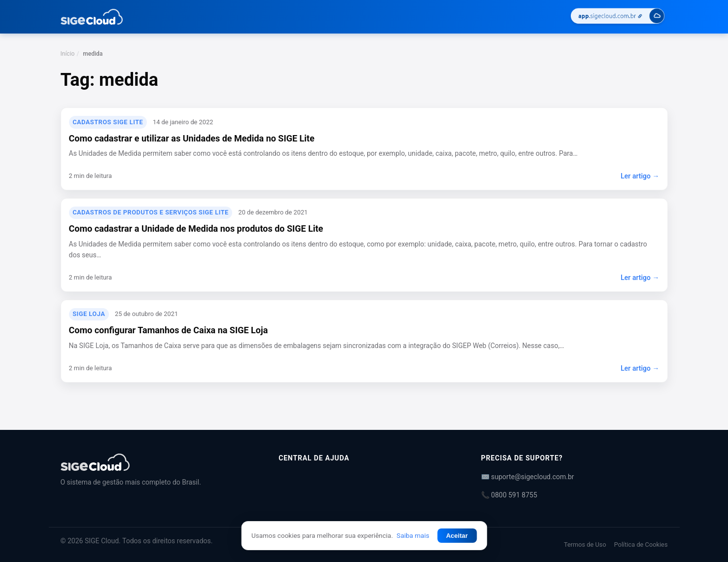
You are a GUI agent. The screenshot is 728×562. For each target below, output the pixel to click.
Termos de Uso (585, 544)
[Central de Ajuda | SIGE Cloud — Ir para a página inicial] (92, 17)
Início (68, 54)
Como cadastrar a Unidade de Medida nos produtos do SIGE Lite (196, 228)
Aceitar (457, 536)
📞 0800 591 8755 (509, 495)
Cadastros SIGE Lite (108, 122)
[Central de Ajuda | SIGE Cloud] (158, 462)
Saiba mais (413, 535)
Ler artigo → (640, 176)
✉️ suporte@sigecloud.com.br (528, 477)
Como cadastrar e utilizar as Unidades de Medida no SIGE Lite (192, 138)
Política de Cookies (641, 544)
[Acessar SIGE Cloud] (618, 17)
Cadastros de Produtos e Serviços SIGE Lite (151, 212)
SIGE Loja (89, 314)
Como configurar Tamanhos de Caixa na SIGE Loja (169, 330)
